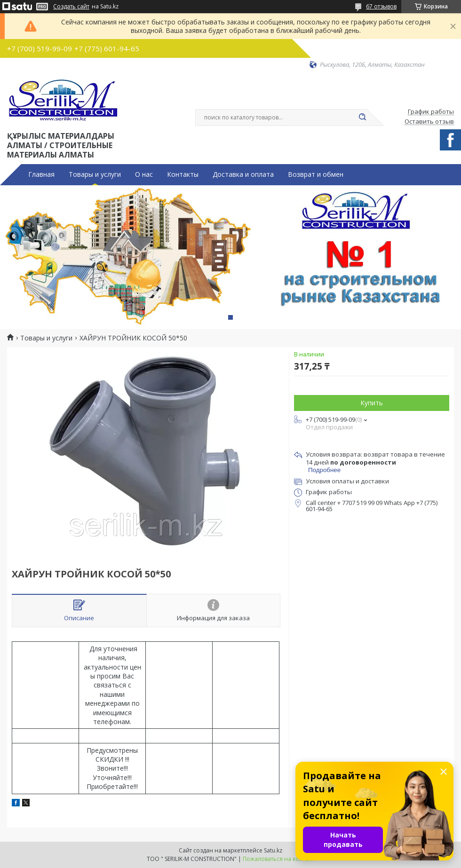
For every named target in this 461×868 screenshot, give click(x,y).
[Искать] (362, 118)
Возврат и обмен (316, 174)
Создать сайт (71, 7)
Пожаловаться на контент (279, 859)
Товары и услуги (95, 174)
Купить (372, 403)
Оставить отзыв (429, 122)
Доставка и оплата (243, 174)
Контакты (183, 174)
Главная (41, 174)
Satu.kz (273, 850)
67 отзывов (381, 6)
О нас (144, 174)
